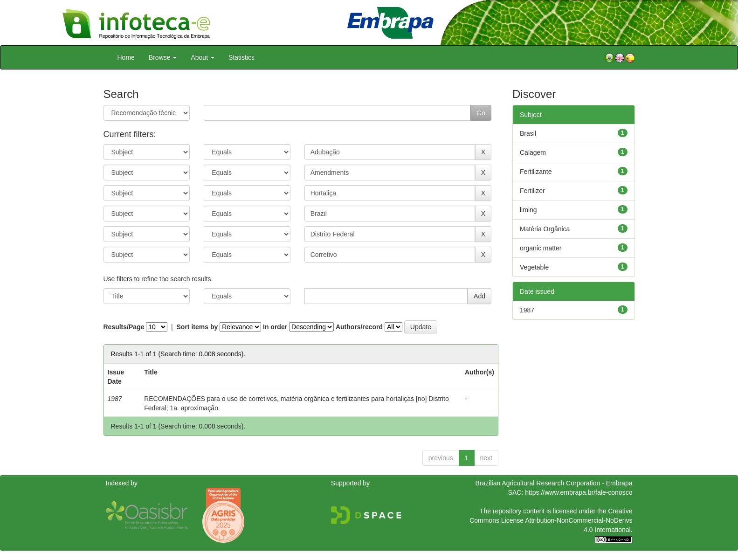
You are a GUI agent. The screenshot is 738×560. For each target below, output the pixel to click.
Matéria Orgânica (545, 229)
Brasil (528, 133)
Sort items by (197, 327)
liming (528, 210)
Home (126, 57)
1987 (527, 310)
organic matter (541, 248)
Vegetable (534, 267)
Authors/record (359, 327)
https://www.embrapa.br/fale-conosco (579, 492)
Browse (163, 57)
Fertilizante (536, 172)
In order (275, 327)
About (202, 57)
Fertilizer (532, 191)
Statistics (241, 57)
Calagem (533, 152)
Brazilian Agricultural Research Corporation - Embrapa (554, 483)
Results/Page (124, 327)
